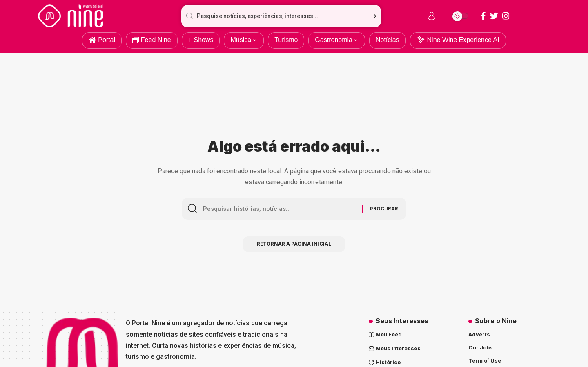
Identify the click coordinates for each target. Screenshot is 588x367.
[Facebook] (483, 16)
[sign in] (432, 16)
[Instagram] (506, 16)
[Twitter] (494, 16)
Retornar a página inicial (294, 246)
